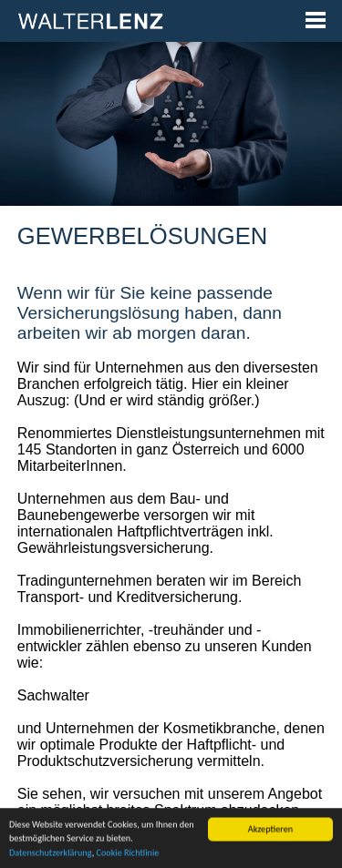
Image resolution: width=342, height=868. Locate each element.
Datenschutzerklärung (51, 858)
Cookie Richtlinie (127, 858)
